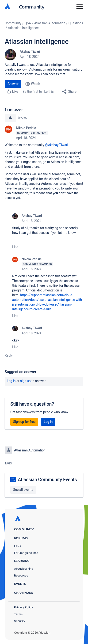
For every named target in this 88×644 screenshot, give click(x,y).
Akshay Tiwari (30, 51)
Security (20, 621)
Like (15, 247)
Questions (76, 23)
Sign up (25, 381)
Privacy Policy (24, 607)
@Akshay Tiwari (57, 145)
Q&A (28, 23)
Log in (11, 381)
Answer (13, 84)
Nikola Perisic (26, 128)
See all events (23, 490)
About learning (24, 569)
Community (32, 6)
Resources (21, 575)
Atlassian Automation (50, 23)
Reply (9, 355)
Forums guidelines (26, 553)
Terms (18, 614)
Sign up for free (24, 422)
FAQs (17, 546)
